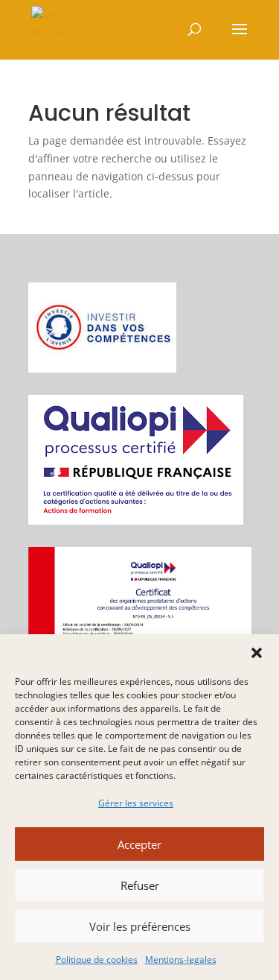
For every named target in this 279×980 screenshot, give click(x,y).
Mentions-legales (181, 960)
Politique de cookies (97, 960)
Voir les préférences (140, 926)
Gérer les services (136, 803)
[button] (257, 653)
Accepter (139, 844)
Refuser (140, 885)
